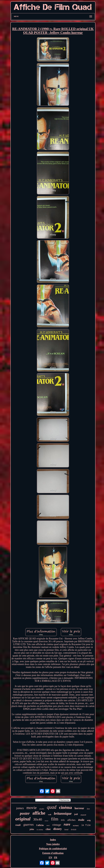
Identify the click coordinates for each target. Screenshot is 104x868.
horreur (79, 808)
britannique (63, 813)
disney (57, 829)
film (55, 819)
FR (56, 858)
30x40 (38, 819)
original (23, 819)
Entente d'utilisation (53, 853)
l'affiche (40, 825)
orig (89, 820)
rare (67, 824)
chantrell (83, 815)
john (32, 829)
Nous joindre (53, 844)
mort (48, 825)
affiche (39, 813)
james (20, 808)
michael (76, 826)
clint (48, 829)
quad (52, 807)
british (74, 829)
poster (25, 813)
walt (50, 815)
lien (88, 809)
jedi (76, 814)
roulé (18, 825)
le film (86, 825)
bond (66, 830)
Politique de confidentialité (53, 849)
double (42, 809)
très (63, 820)
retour (47, 821)
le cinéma (40, 830)
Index (53, 840)
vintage (57, 825)
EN (50, 858)
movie (32, 808)
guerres (29, 825)
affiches (71, 820)
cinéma (65, 807)
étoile (81, 820)
